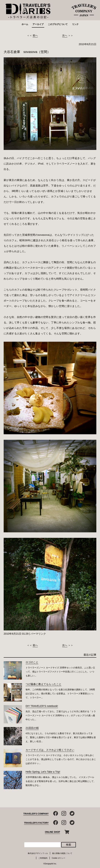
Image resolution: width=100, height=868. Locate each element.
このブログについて (58, 24)
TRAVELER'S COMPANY (36, 814)
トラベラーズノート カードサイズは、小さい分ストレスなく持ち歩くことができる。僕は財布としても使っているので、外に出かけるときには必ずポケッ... (61, 759)
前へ (35, 35)
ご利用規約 (43, 858)
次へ (65, 35)
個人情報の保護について (62, 853)
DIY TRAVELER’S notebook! (42, 706)
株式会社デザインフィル (38, 853)
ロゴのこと (32, 662)
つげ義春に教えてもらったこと (44, 684)
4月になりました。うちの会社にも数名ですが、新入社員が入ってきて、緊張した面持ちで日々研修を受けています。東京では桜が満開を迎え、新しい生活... (61, 737)
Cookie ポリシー (59, 858)
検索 (69, 845)
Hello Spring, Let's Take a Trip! (43, 772)
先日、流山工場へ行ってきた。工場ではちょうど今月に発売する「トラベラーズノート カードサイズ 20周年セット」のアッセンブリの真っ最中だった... (61, 716)
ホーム (25, 24)
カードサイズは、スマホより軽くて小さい (50, 750)
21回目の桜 (32, 728)
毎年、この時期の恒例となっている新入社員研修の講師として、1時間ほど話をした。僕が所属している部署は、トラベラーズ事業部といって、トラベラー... (60, 694)
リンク (75, 24)
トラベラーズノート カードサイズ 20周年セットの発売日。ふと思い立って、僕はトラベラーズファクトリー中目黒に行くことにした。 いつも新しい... (60, 672)
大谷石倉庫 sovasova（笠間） (27, 52)
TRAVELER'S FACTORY (36, 823)
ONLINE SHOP (53, 832)
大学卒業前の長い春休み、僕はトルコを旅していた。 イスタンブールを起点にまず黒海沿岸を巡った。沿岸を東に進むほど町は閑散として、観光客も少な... (61, 781)
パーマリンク (38, 634)
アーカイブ (38, 24)
